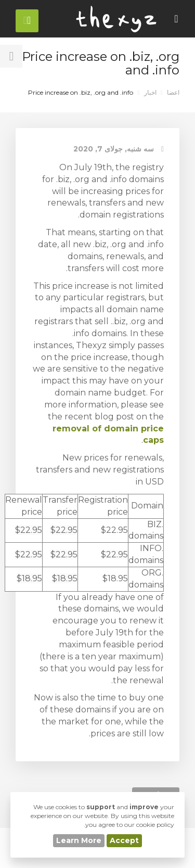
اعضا (173, 92)
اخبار (150, 92)
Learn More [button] (79, 840)
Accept (124, 840)
